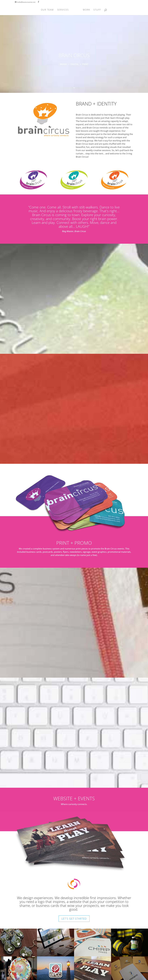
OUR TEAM (48, 10)
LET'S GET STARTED (74, 919)
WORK (86, 10)
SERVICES (64, 10)
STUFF (96, 10)
